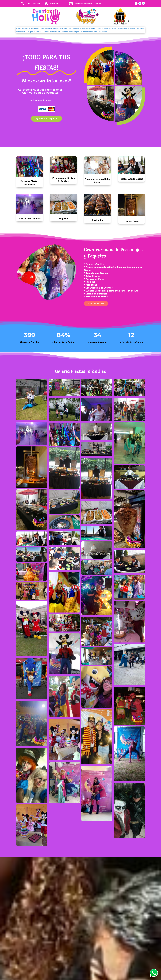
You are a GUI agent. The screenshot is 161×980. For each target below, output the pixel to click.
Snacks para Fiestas (52, 32)
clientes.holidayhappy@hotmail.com (88, 3)
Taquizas (141, 29)
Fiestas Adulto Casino (107, 29)
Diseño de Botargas (70, 32)
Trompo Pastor (131, 221)
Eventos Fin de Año (89, 32)
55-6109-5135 (56, 3)
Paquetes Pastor (34, 32)
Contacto (103, 32)
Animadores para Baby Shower (82, 29)
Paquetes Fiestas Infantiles (27, 29)
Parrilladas (21, 32)
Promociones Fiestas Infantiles (54, 29)
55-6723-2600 (33, 3)
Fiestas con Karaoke (126, 29)
